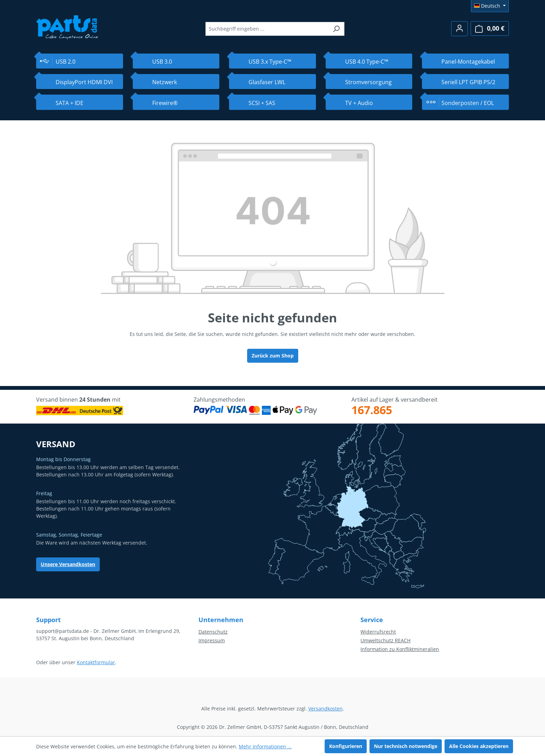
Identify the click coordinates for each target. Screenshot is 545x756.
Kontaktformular (96, 662)
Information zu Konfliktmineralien (400, 649)
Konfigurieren (346, 746)
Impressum (212, 640)
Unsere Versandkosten (68, 564)
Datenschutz (213, 632)
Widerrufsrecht (378, 632)
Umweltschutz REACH (385, 640)
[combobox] (267, 29)
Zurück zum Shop (273, 356)
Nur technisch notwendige (406, 746)
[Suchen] (336, 29)
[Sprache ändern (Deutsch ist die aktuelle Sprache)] (490, 6)
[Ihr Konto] (459, 29)
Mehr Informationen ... (265, 746)
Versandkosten (326, 709)
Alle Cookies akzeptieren (479, 746)
